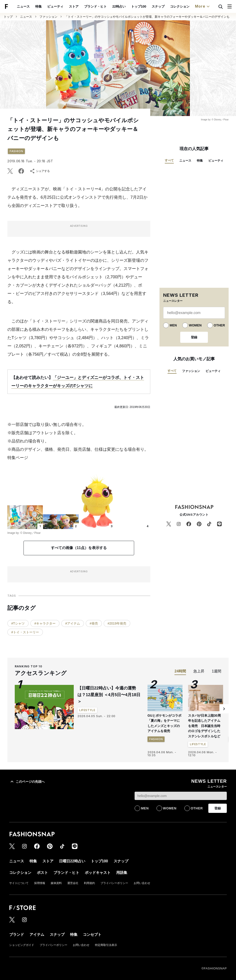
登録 (194, 337)
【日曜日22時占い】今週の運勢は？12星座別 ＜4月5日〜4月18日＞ (109, 695)
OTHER (219, 325)
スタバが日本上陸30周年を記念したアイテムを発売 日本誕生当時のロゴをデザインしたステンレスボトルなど (204, 726)
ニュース (23, 6)
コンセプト (92, 935)
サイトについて (19, 883)
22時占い (119, 6)
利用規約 (89, 883)
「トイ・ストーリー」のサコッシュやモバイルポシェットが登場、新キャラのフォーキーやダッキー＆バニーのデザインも (147, 17)
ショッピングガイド (22, 945)
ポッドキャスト (98, 873)
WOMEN (195, 325)
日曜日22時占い (72, 861)
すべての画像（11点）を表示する (79, 548)
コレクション (180, 6)
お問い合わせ (142, 883)
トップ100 (139, 6)
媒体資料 (56, 883)
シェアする (40, 171)
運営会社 (73, 883)
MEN (173, 325)
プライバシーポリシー (114, 883)
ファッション (48, 17)
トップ (8, 17)
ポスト (42, 873)
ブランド (17, 935)
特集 (38, 6)
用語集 (122, 873)
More (203, 6)
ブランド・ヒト (95, 6)
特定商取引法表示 (106, 945)
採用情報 (40, 883)
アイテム (37, 935)
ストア (74, 6)
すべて (169, 160)
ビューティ (55, 6)
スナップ (158, 6)
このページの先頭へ (27, 782)
